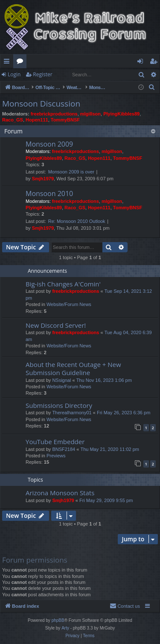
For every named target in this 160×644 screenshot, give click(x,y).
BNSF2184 (64, 449)
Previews (56, 456)
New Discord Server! (56, 325)
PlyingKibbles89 (121, 114)
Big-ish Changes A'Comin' (63, 284)
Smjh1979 (43, 179)
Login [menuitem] (142, 63)
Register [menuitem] (155, 63)
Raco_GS (13, 120)
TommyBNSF (65, 120)
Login (14, 74)
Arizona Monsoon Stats (60, 493)
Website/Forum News (69, 304)
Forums (22, 63)
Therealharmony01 (72, 413)
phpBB (58, 620)
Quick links (8, 63)
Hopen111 (37, 120)
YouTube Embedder (55, 442)
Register (42, 74)
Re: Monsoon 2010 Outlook (77, 221)
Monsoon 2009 (49, 144)
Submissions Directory (59, 405)
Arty (65, 628)
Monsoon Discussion (41, 104)
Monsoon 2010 (49, 193)
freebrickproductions (54, 114)
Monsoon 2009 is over (71, 172)
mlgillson (90, 114)
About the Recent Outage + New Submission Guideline (73, 368)
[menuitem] (152, 87)
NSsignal (61, 380)
